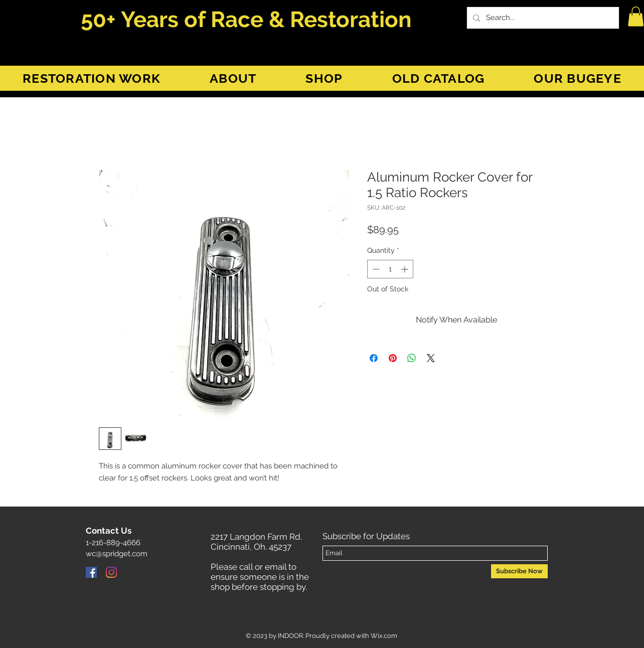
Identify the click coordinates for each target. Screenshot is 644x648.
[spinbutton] (390, 269)
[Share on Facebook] (374, 358)
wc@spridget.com (117, 554)
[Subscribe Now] (519, 571)
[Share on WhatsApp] (412, 358)
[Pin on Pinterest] (393, 358)
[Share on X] (431, 358)
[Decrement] (375, 269)
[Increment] (406, 269)
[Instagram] (111, 572)
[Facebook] (91, 572)
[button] (636, 16)
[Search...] (542, 18)
